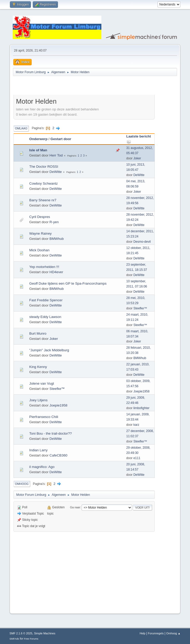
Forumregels (156, 633)
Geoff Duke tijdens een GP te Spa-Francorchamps (68, 283)
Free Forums (31, 639)
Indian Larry (38, 450)
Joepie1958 (141, 391)
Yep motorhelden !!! (44, 267)
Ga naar (75, 507)
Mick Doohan (40, 250)
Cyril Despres (40, 217)
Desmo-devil (142, 242)
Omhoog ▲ (173, 633)
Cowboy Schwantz (44, 183)
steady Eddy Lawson (45, 317)
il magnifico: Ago (42, 467)
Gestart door (61, 139)
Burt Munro (38, 333)
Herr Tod (56, 155)
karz (136, 425)
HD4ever (56, 272)
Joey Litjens (38, 400)
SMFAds (14, 639)
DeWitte (55, 172)
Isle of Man (38, 150)
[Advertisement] (74, 86)
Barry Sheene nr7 (43, 200)
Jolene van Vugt (42, 383)
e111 (137, 458)
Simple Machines (45, 633)
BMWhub (57, 239)
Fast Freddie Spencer (46, 300)
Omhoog (22, 484)
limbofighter (141, 408)
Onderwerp (38, 139)
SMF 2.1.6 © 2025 (21, 633)
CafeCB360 (58, 455)
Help (142, 633)
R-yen (54, 222)
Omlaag (21, 128)
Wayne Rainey (41, 233)
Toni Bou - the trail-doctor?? (51, 433)
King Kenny (38, 367)
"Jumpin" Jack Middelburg (49, 350)
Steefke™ (140, 308)
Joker (137, 158)
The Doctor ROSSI (44, 167)
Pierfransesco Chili (44, 417)
